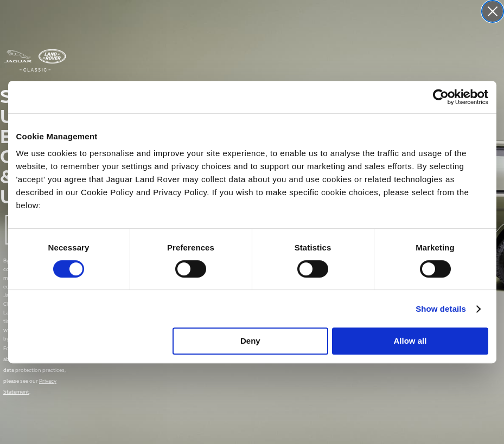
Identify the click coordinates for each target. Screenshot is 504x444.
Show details (441, 309)
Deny (250, 341)
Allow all (410, 341)
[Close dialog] (493, 11)
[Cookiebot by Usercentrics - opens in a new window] (441, 97)
